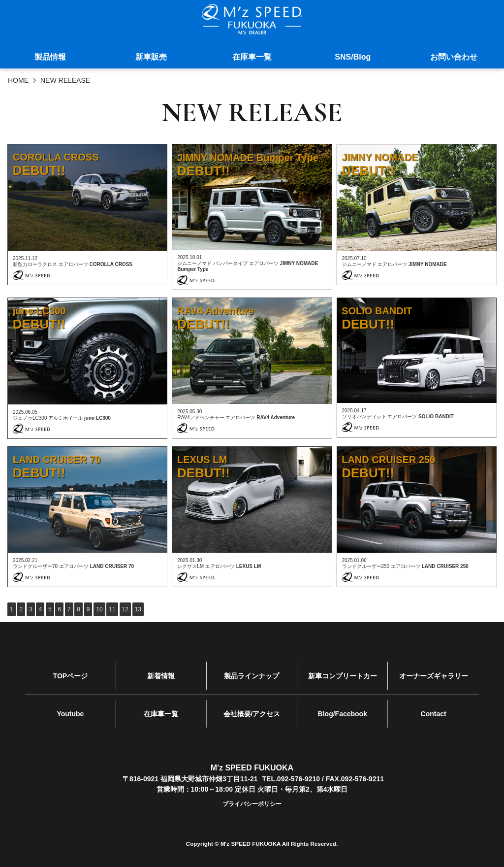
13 (138, 609)
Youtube (70, 709)
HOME (18, 80)
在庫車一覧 (252, 58)
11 (112, 609)
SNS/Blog (353, 58)
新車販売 (151, 58)
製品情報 (50, 58)
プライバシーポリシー (252, 798)
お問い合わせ (454, 58)
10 (99, 609)
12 (125, 609)
